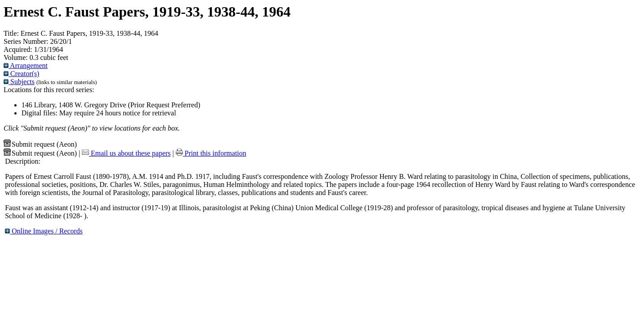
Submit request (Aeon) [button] (40, 144)
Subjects (19, 82)
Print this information (211, 153)
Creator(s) (21, 74)
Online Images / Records (44, 231)
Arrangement (26, 66)
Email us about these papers (126, 153)
